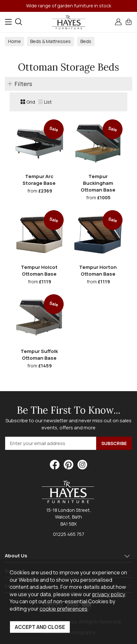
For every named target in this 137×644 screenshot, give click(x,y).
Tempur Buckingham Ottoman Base (98, 183)
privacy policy (109, 594)
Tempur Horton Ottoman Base (98, 270)
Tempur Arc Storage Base (39, 180)
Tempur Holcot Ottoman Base (39, 270)
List (45, 102)
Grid (28, 102)
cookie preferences (64, 609)
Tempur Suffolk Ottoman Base (39, 355)
